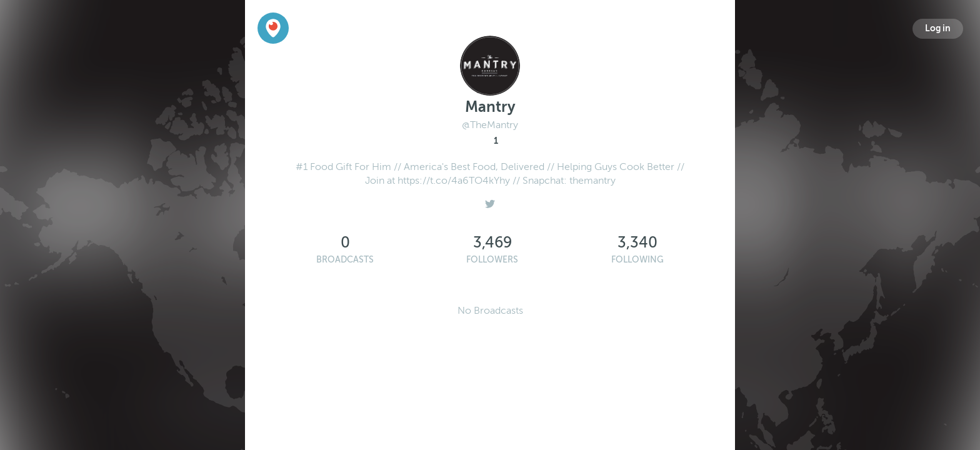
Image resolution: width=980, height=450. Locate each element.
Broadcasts (345, 260)
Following (637, 260)
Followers (492, 260)
